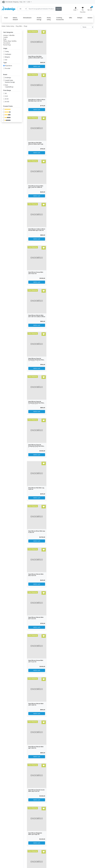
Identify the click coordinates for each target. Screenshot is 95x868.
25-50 (7, 99)
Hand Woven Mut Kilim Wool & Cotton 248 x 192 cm (36, 144)
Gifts (71, 18)
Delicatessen (27, 18)
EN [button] (24, 2)
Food (6, 18)
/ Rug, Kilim (18, 26)
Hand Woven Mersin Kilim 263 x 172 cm (36, 575)
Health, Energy (39, 19)
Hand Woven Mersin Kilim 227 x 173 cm (36, 618)
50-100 (7, 102)
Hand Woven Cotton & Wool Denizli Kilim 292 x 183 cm (37, 230)
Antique (80, 18)
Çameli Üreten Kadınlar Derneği (10, 81)
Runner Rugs (7, 45)
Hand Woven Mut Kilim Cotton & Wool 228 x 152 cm (36, 58)
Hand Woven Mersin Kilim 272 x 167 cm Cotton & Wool (37, 316)
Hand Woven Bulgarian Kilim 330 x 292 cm (35, 834)
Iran (6, 60)
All (6, 93)
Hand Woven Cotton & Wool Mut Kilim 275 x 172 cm (37, 100)
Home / (4, 26)
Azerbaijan (8, 54)
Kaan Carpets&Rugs (9, 86)
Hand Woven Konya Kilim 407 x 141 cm (36, 661)
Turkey (7, 51)
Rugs (5, 39)
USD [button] (29, 2)
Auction (90, 18)
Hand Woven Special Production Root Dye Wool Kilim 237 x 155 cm (36, 360)
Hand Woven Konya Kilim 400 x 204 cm (36, 273)
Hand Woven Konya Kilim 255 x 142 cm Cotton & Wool (36, 187)
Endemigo (8, 78)
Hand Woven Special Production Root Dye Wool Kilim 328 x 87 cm (36, 403)
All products (8, 66)
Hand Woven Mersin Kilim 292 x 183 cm (36, 747)
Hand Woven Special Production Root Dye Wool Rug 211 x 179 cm (36, 446)
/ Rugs (25, 26)
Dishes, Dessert (15, 19)
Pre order (8, 68)
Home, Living (49, 19)
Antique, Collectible (9, 35)
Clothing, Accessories (60, 19)
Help (21, 2)
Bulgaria (7, 57)
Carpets (6, 37)
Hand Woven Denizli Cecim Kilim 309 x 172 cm (36, 791)
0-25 (6, 96)
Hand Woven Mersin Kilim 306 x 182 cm (36, 704)
